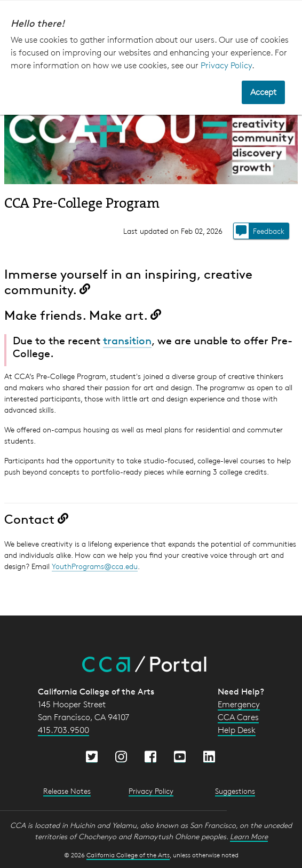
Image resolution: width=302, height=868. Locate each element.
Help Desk (237, 730)
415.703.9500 (63, 730)
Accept (263, 92)
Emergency (239, 704)
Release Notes (67, 791)
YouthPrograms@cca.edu (95, 566)
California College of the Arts (128, 855)
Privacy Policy (226, 65)
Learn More (249, 836)
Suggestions (235, 791)
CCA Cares (238, 717)
